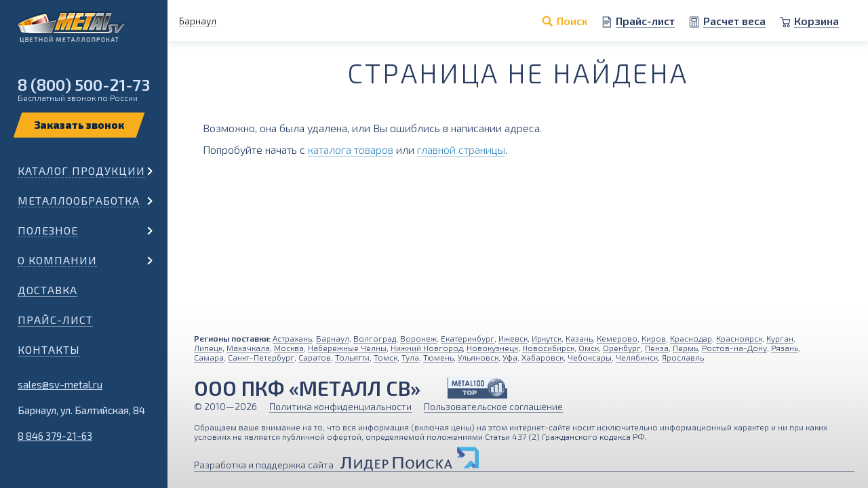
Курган (780, 338)
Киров (654, 338)
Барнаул (333, 338)
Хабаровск (542, 357)
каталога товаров (351, 149)
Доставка (47, 290)
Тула (410, 357)
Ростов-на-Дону (734, 348)
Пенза (657, 348)
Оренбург (622, 348)
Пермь (685, 348)
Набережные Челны (347, 348)
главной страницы (461, 149)
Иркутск (547, 338)
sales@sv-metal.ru (60, 384)
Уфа (510, 357)
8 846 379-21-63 (55, 436)
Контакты (49, 349)
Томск (386, 357)
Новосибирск (548, 348)
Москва (289, 348)
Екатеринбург (468, 338)
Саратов (315, 357)
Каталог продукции (81, 170)
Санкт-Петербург (261, 357)
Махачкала (248, 348)
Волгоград (375, 338)
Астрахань (292, 338)
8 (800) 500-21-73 (84, 84)
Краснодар (691, 338)
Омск (589, 348)
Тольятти (352, 357)
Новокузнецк (492, 348)
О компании (57, 260)
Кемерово (617, 338)
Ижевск (513, 338)
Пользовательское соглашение (493, 406)
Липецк (208, 348)
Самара (209, 357)
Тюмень (438, 357)
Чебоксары (590, 357)
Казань (579, 338)
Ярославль (683, 357)
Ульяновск (478, 357)
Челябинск (637, 357)
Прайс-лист (55, 320)
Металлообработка (79, 200)
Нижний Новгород (427, 348)
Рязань (785, 348)
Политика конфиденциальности (340, 406)
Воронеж (418, 338)
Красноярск (739, 338)
